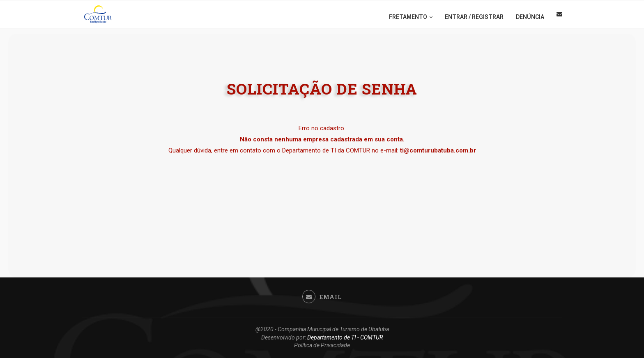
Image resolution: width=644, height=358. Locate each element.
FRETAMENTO (408, 17)
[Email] (559, 17)
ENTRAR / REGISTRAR (474, 17)
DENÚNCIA (530, 17)
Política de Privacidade (322, 345)
